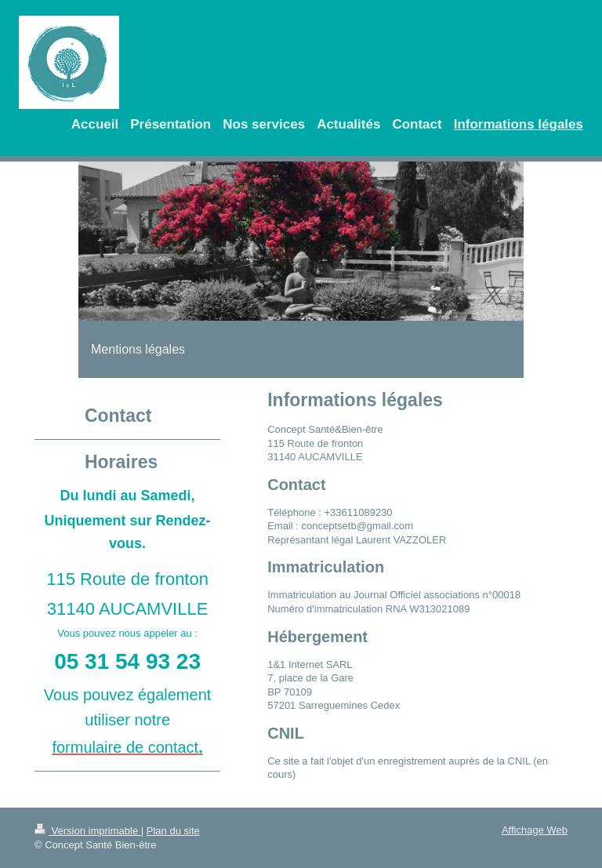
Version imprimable (88, 831)
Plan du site (173, 831)
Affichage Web (535, 830)
